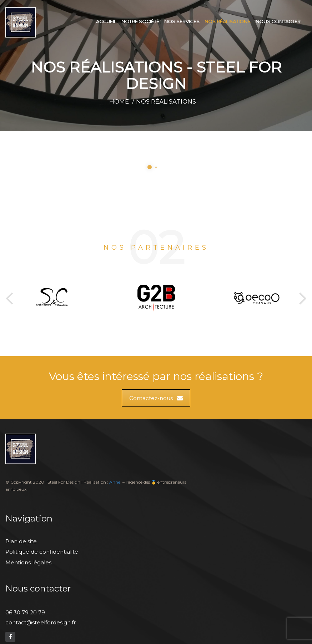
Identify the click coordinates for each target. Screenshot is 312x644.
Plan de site (21, 541)
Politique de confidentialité (42, 552)
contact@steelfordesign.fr (41, 622)
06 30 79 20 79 (25, 612)
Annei (115, 482)
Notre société (140, 21)
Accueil (106, 21)
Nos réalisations (228, 21)
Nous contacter (278, 21)
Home (119, 101)
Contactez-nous (156, 398)
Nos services (182, 21)
